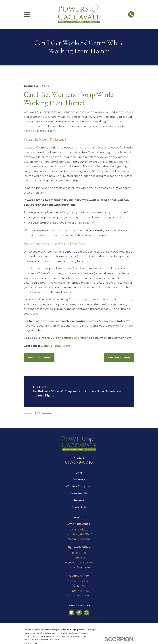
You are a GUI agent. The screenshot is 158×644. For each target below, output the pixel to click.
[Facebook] (79, 613)
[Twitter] (87, 613)
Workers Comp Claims (56, 346)
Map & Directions (79, 539)
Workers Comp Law (79, 486)
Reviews (79, 500)
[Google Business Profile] (71, 613)
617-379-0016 (79, 462)
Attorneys (79, 479)
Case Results (79, 493)
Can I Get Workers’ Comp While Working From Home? (69, 99)
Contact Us (79, 507)
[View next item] (47, 413)
